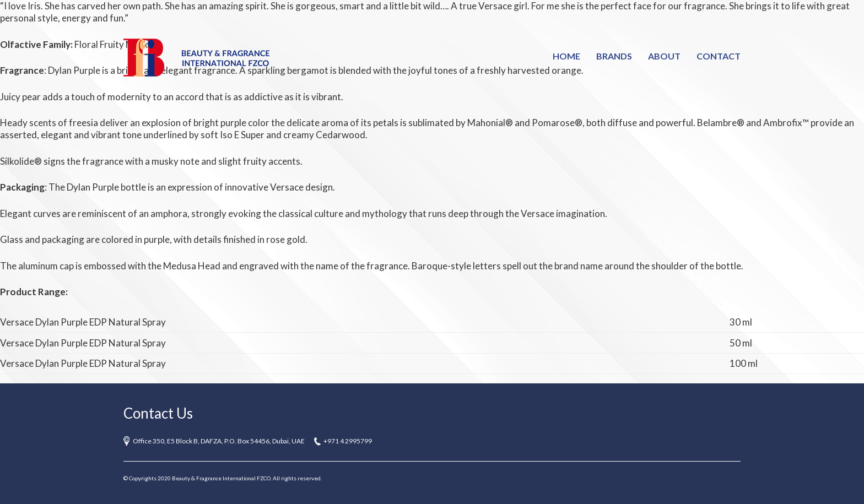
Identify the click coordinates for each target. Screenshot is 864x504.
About (664, 56)
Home (566, 56)
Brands (614, 56)
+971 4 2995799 (348, 441)
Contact (719, 56)
